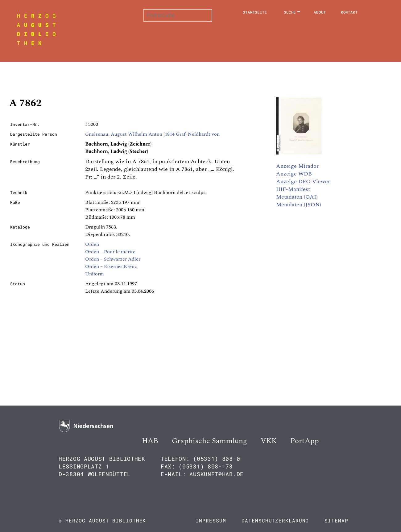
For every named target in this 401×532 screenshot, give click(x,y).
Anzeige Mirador (297, 166)
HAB (150, 441)
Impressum (211, 520)
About (320, 12)
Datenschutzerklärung (275, 520)
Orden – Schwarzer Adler (113, 259)
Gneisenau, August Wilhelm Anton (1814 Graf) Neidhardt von (152, 134)
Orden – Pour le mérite (110, 252)
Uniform (95, 274)
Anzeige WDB (294, 174)
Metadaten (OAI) (297, 197)
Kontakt (349, 12)
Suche (290, 12)
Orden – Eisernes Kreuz (111, 266)
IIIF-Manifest (293, 189)
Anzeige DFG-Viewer (303, 181)
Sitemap (336, 520)
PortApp (305, 441)
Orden (92, 244)
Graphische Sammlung (209, 441)
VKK (269, 441)
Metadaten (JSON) (299, 205)
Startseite (255, 12)
